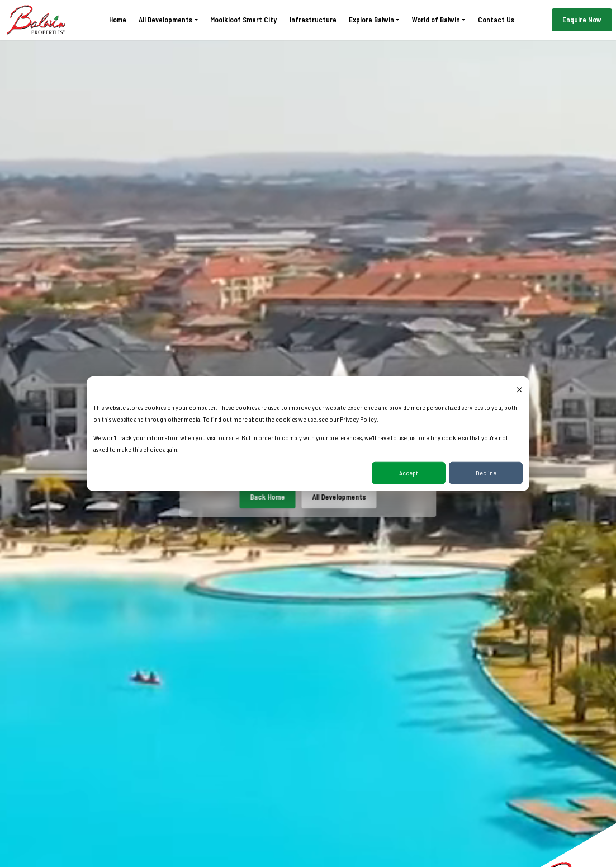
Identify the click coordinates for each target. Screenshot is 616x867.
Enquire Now (582, 20)
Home (118, 20)
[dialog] (308, 434)
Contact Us (496, 20)
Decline (486, 473)
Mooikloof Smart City (243, 20)
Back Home (268, 497)
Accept (409, 473)
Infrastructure (313, 20)
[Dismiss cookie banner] (519, 389)
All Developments (339, 497)
